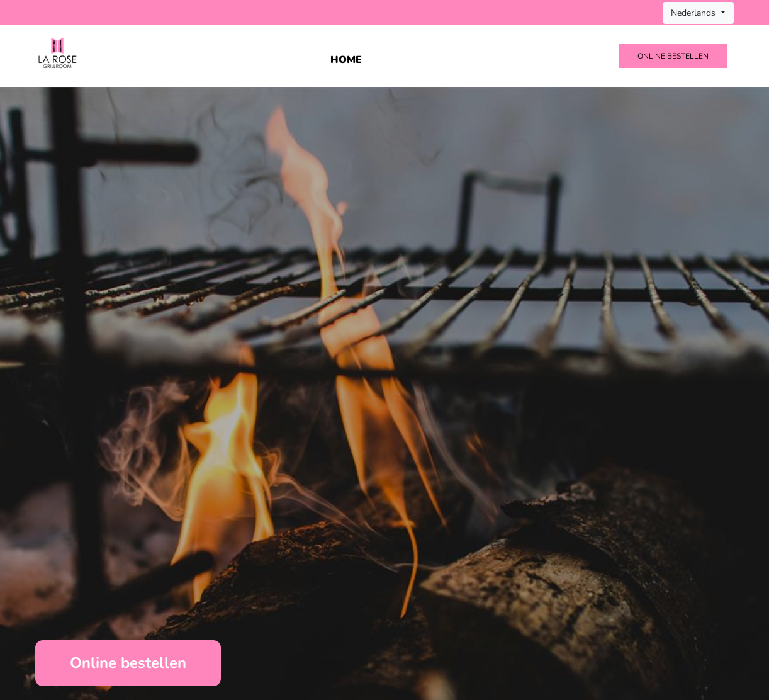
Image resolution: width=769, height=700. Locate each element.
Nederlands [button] (694, 13)
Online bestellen (673, 56)
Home (346, 60)
